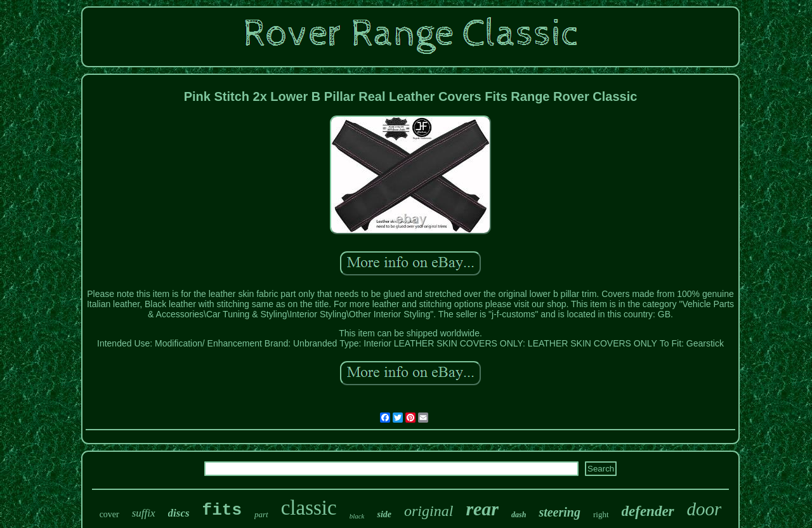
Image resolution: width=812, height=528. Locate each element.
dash (519, 515)
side (384, 514)
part (261, 514)
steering (560, 512)
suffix (144, 513)
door (704, 509)
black (357, 516)
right (601, 514)
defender (648, 511)
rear (482, 509)
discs (179, 513)
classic (309, 508)
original (429, 511)
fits (222, 510)
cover (109, 514)
